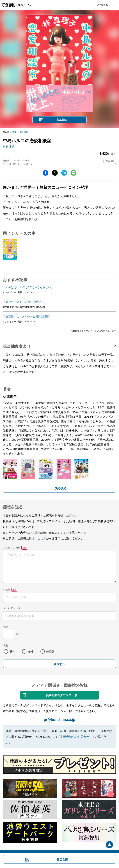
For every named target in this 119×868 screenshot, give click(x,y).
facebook (45, 173)
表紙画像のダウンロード (61, 695)
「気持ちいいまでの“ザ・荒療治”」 (24, 302)
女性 (31, 652)
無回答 (50, 652)
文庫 (14, 132)
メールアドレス (12, 608)
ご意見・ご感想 (12, 548)
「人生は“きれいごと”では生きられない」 (28, 287)
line (74, 173)
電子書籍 (24, 132)
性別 (5, 645)
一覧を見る (59, 488)
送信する (59, 664)
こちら (42, 538)
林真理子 (9, 146)
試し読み (62, 120)
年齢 (5, 627)
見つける (102, 5)
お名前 (7, 590)
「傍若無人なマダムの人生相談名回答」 (27, 316)
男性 (12, 652)
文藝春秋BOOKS (16, 5)
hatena (64, 173)
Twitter (55, 173)
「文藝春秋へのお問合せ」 (75, 737)
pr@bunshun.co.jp (59, 719)
